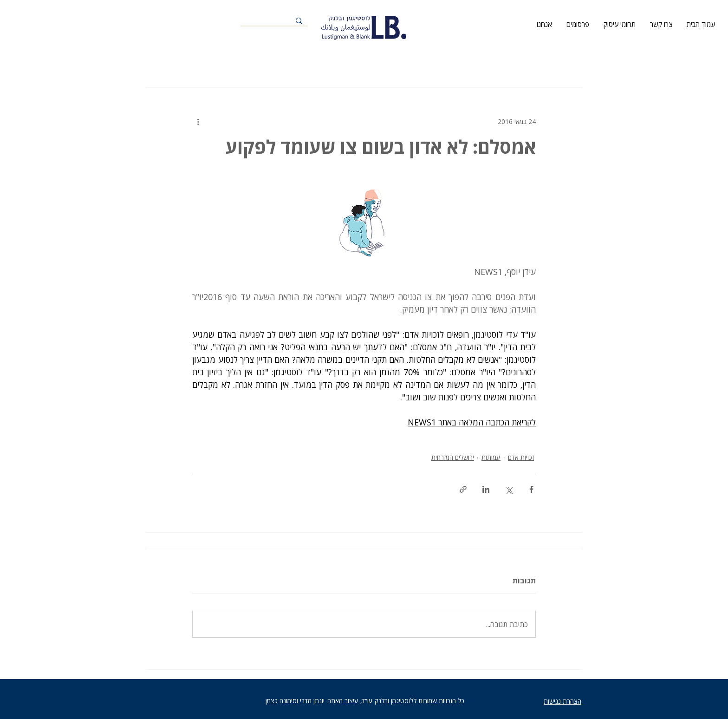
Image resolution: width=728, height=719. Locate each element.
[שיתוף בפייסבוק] (531, 489)
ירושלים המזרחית (453, 457)
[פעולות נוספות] (198, 121)
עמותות (491, 457)
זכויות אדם (521, 457)
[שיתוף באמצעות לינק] (463, 489)
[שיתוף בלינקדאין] (486, 489)
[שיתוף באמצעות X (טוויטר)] (509, 489)
